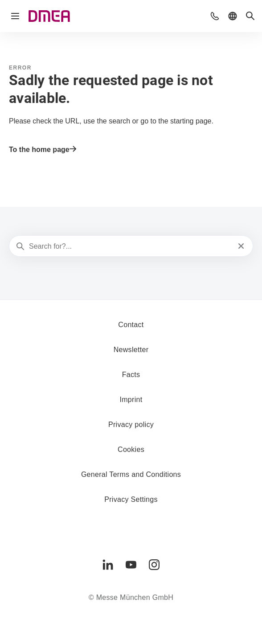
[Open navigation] (15, 16)
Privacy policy (131, 425)
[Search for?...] (130, 246)
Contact (131, 325)
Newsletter (131, 350)
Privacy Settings (131, 499)
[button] (215, 16)
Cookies (131, 449)
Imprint (131, 400)
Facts (131, 375)
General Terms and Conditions (131, 474)
